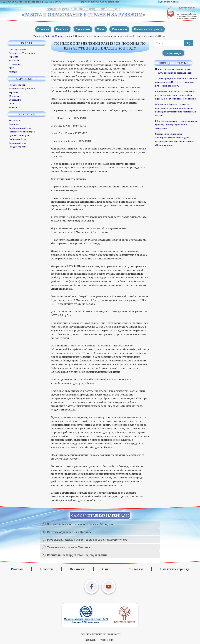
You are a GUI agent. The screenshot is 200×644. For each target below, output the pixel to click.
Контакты (119, 29)
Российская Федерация (22, 53)
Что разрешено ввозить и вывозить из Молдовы (80, 524)
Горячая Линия (170, 2)
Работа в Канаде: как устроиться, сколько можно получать (87, 540)
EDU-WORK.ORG (104, 640)
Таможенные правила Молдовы (69, 547)
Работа (49, 36)
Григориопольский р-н (22, 132)
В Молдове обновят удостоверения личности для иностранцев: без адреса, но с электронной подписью (176, 95)
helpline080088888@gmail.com (102, 2)
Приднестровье (64, 36)
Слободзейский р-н (20, 128)
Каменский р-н (17, 143)
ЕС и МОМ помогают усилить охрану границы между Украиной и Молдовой (176, 124)
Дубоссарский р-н (19, 135)
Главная (43, 29)
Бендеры (14, 124)
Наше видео (173, 53)
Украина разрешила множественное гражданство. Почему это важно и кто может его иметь (176, 82)
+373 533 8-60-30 (52, 2)
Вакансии (83, 29)
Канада (13, 72)
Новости (62, 29)
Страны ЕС (15, 64)
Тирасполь (15, 120)
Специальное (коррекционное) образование (77, 555)
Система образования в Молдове (69, 532)
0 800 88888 (12, 2)
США (11, 68)
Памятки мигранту (148, 29)
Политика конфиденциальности (100, 634)
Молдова (14, 60)
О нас (101, 29)
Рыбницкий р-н (18, 139)
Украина (13, 57)
